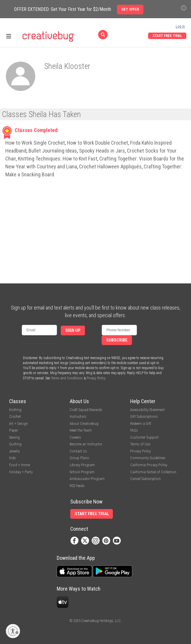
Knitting (15, 410)
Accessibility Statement (148, 410)
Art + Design (19, 424)
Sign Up (73, 331)
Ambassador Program (87, 479)
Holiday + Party (21, 472)
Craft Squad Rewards (86, 410)
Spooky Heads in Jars (102, 151)
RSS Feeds (77, 486)
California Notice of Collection (153, 472)
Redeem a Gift (141, 424)
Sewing (14, 437)
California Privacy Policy (149, 465)
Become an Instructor (86, 444)
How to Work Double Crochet (98, 143)
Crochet (15, 416)
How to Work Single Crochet (35, 143)
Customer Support (144, 437)
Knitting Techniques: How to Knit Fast (58, 159)
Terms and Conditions (67, 378)
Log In (180, 26)
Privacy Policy (96, 378)
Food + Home (20, 465)
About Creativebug (84, 424)
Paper (14, 430)
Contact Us (78, 451)
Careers (75, 437)
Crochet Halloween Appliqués (110, 167)
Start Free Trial (167, 36)
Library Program (82, 465)
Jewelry (14, 451)
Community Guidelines (148, 458)
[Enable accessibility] (13, 631)
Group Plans (79, 458)
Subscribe (117, 340)
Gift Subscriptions (144, 416)
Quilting (15, 444)
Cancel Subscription (145, 479)
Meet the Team (81, 430)
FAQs (134, 430)
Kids (12, 458)
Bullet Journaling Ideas (53, 151)
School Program (82, 472)
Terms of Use (140, 444)
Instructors (78, 416)
